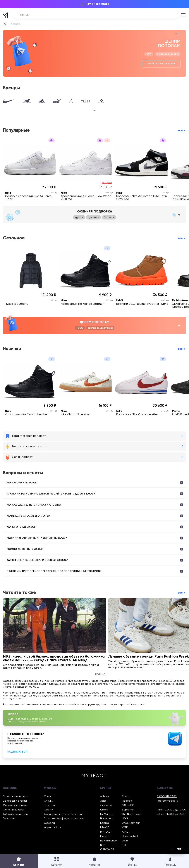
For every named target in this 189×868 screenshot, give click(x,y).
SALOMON (128, 805)
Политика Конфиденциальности (64, 819)
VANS (125, 827)
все (180, 130)
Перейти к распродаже (161, 64)
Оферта (49, 823)
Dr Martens (107, 814)
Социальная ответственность (63, 814)
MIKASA (105, 827)
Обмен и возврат (14, 810)
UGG (125, 819)
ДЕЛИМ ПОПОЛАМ (94, 4)
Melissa (105, 836)
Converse (106, 805)
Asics (103, 801)
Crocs (104, 810)
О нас (48, 796)
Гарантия (9, 819)
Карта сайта (52, 827)
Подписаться (17, 752)
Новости (49, 805)
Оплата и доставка (16, 805)
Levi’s (125, 841)
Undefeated (130, 836)
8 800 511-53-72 (167, 796)
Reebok (127, 801)
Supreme (128, 810)
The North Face (132, 814)
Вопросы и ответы (15, 801)
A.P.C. (126, 832)
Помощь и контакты (16, 796)
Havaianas (107, 819)
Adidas (105, 796)
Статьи (48, 810)
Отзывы (49, 801)
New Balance (109, 841)
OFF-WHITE (107, 850)
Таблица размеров (15, 814)
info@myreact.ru (167, 801)
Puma (126, 796)
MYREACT (106, 832)
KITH (124, 845)
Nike (103, 845)
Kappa (105, 823)
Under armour (131, 823)
